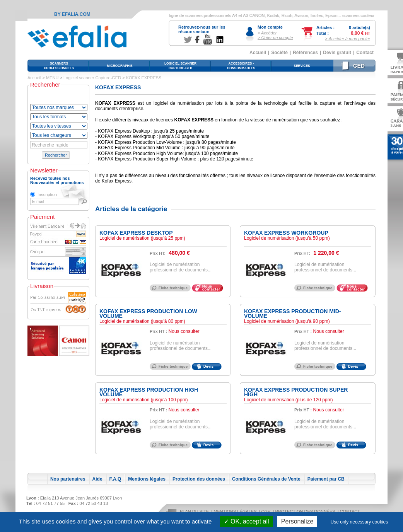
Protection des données (199, 479)
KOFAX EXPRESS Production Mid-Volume (292, 314)
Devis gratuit (337, 53)
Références (305, 53)
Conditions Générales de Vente (266, 479)
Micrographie (120, 66)
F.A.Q (115, 479)
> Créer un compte (275, 38)
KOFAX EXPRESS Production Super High (296, 392)
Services (302, 66)
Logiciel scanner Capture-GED (92, 78)
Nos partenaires (68, 479)
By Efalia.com (72, 14)
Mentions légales (147, 479)
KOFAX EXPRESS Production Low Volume (148, 314)
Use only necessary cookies (359, 522)
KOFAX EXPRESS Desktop (136, 233)
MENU (52, 78)
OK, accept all (247, 521)
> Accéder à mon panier (348, 39)
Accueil (258, 53)
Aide (97, 479)
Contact (365, 53)
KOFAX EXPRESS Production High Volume (149, 392)
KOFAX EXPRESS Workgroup (286, 233)
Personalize (297, 521)
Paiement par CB (326, 479)
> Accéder (267, 33)
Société (279, 53)
